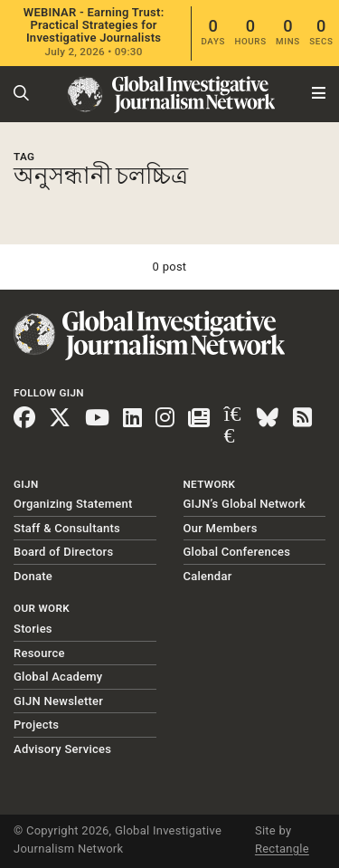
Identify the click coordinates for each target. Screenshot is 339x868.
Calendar (208, 576)
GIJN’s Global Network (245, 504)
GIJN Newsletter (58, 701)
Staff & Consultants (67, 528)
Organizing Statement (73, 504)
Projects (36, 725)
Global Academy (58, 677)
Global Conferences (237, 552)
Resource (39, 653)
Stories (33, 629)
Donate (33, 576)
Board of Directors (63, 552)
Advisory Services (62, 749)
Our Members (221, 528)
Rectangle (282, 849)
